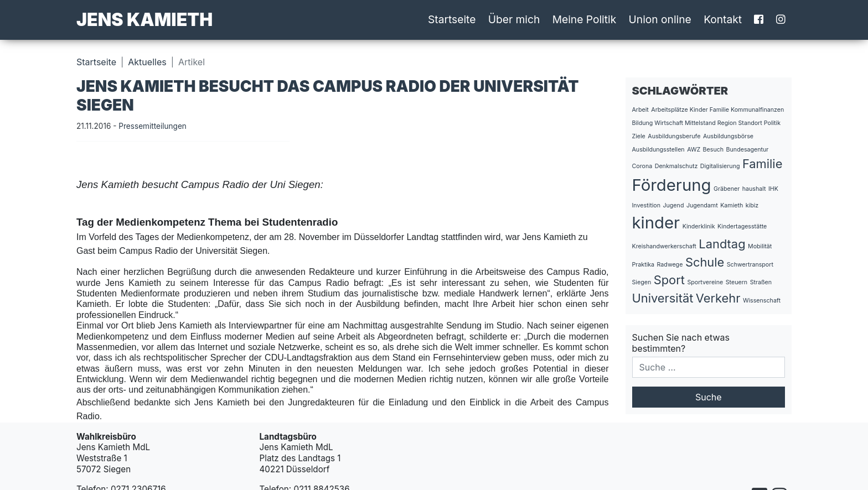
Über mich (514, 19)
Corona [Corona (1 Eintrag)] (642, 166)
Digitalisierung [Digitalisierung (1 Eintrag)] (720, 166)
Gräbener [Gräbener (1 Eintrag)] (727, 189)
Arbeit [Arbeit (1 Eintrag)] (640, 110)
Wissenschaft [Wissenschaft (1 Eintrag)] (762, 301)
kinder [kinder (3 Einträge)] (656, 223)
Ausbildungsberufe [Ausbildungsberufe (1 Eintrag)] (674, 136)
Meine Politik (585, 19)
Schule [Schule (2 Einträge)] (705, 262)
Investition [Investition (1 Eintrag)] (646, 205)
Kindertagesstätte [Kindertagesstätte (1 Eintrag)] (742, 226)
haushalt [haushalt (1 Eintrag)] (754, 189)
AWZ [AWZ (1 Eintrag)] (694, 150)
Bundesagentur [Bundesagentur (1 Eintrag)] (748, 150)
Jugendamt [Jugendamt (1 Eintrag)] (702, 205)
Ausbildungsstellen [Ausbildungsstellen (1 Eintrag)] (658, 150)
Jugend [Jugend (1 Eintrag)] (673, 205)
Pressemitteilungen (153, 126)
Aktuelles (147, 62)
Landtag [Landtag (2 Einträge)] (722, 244)
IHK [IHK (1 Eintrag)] (773, 189)
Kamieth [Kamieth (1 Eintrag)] (732, 205)
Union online (660, 19)
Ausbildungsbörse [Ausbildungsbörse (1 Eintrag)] (728, 136)
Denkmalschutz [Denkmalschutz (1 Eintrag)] (676, 166)
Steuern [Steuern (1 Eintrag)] (737, 282)
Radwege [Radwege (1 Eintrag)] (670, 265)
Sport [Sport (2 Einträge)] (669, 280)
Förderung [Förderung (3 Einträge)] (672, 185)
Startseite (452, 19)
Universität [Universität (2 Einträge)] (663, 298)
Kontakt (723, 19)
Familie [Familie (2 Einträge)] (762, 164)
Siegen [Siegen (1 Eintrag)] (642, 282)
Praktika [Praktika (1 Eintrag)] (644, 265)
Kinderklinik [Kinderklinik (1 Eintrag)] (699, 226)
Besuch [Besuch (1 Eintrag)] (714, 150)
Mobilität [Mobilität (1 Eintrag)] (760, 246)
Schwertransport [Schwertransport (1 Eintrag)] (750, 265)
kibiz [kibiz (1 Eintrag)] (752, 205)
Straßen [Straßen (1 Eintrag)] (761, 282)
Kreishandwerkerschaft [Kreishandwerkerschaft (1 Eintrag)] (664, 246)
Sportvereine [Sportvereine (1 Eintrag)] (705, 282)
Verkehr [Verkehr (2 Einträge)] (718, 298)
